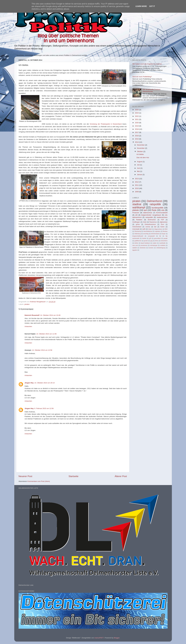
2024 (137, 113)
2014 (137, 142)
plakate (136, 210)
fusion (162, 227)
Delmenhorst (154, 201)
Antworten (28, 326)
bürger (164, 234)
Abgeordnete (158, 229)
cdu (163, 210)
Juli (138, 165)
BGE (166, 229)
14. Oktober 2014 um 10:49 (50, 315)
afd (136, 215)
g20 (150, 238)
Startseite (73, 476)
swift (144, 229)
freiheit (144, 238)
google (165, 238)
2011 (137, 185)
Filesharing (138, 231)
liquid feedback (145, 243)
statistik (135, 248)
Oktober (140, 151)
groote (146, 241)
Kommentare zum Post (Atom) (39, 481)
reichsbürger (154, 245)
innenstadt (136, 229)
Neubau (165, 231)
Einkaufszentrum (150, 224)
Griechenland (137, 227)
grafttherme (138, 241)
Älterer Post (121, 476)
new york (135, 245)
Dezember (141, 145)
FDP (162, 220)
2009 (137, 192)
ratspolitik (155, 204)
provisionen (144, 245)
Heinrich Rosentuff (32, 315)
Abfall (150, 229)
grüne (138, 224)
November (141, 148)
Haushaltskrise (148, 231)
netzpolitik (149, 217)
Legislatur (158, 231)
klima (157, 241)
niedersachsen (162, 217)
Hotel (145, 222)
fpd (155, 227)
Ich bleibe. (140, 154)
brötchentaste (155, 234)
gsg (151, 241)
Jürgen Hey (29, 383)
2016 (137, 136)
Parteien (139, 220)
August (140, 162)
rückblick (163, 245)
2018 (137, 129)
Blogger (117, 638)
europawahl (151, 236)
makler (154, 243)
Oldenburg (137, 234)
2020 (137, 123)
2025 (137, 110)
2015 (137, 139)
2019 (137, 126)
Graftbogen (136, 222)
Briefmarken (152, 220)
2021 (137, 119)
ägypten (135, 250)
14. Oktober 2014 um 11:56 (46, 334)
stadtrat (137, 204)
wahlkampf (139, 207)
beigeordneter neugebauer (151, 215)
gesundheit (157, 238)
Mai (139, 171)
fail (160, 236)
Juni (139, 168)
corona (148, 227)
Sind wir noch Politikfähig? (142, 77)
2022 (137, 116)
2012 (137, 182)
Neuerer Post (25, 476)
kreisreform (164, 241)
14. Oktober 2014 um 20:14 (44, 383)
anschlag (146, 234)
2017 (137, 132)
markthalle (162, 243)
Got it (152, 6)
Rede (154, 210)
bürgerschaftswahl (138, 236)
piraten (27, 304)
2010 (137, 188)
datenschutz (148, 213)
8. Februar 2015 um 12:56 (44, 408)
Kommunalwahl (162, 213)
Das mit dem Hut (143, 158)
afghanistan (164, 222)
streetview (143, 248)
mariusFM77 (99, 638)
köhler (136, 243)
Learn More (141, 6)
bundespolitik (158, 208)
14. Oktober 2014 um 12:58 (42, 350)
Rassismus (153, 222)
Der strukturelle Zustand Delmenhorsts (151, 90)
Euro (162, 224)
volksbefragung (161, 248)
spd (145, 210)
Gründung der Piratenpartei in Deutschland (106, 124)
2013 (137, 179)
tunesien (151, 248)
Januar (140, 175)
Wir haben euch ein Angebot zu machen (147, 64)
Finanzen (136, 213)
